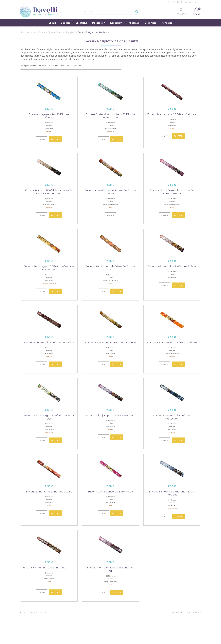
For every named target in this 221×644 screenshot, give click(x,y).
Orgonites (150, 23)
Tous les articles (29, 32)
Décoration (99, 23)
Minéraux (134, 23)
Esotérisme (117, 23)
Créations (81, 23)
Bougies (66, 23)
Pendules (167, 23)
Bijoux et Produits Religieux (61, 32)
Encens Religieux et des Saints (93, 32)
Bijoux (52, 23)
